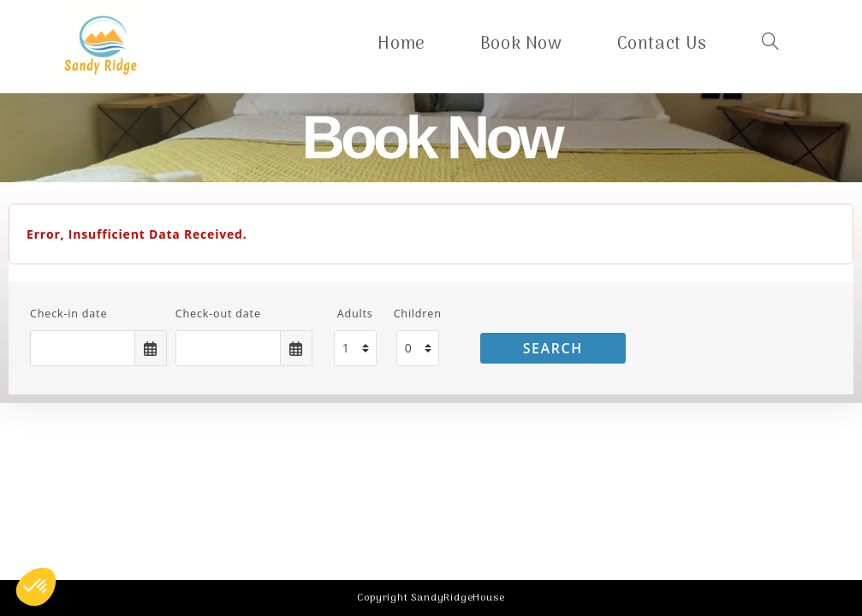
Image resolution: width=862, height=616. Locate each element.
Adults (355, 314)
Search (553, 348)
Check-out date (218, 314)
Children (418, 314)
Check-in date (68, 314)
